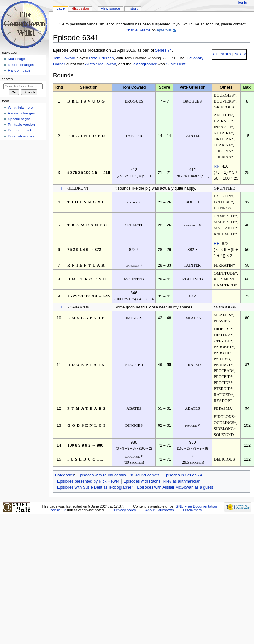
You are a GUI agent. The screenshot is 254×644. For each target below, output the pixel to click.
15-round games (144, 475)
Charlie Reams (138, 30)
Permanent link (20, 130)
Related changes (21, 113)
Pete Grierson (101, 58)
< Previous (222, 54)
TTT (59, 188)
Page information (22, 136)
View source (111, 8)
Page (60, 8)
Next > (240, 54)
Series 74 (164, 50)
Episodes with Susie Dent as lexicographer (95, 487)
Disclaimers (192, 510)
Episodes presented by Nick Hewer (88, 481)
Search (7, 79)
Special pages (19, 119)
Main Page (16, 59)
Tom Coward (64, 58)
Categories (65, 475)
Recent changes (21, 65)
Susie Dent (176, 64)
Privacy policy (125, 510)
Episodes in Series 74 (183, 475)
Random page (19, 70)
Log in (243, 3)
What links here (20, 108)
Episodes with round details (101, 475)
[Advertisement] (23, 190)
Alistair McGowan (101, 64)
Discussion (81, 8)
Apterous (164, 30)
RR (217, 166)
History (133, 8)
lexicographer (145, 64)
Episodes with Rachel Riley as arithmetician (162, 481)
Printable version (21, 125)
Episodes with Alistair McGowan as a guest (175, 487)
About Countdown (160, 510)
